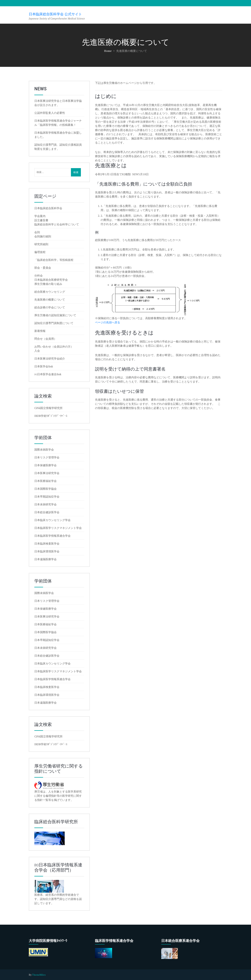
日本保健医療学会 (45, 465)
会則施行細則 (43, 236)
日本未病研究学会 (45, 504)
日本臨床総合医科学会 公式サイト (55, 14)
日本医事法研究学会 (47, 473)
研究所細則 (41, 244)
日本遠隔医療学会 (45, 559)
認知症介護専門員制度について (54, 323)
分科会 (39, 275)
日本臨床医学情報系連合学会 (52, 536)
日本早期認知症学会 (47, 497)
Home (108, 51)
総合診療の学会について (50, 307)
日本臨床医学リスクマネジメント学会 (58, 528)
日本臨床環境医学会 (47, 551)
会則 (37, 232)
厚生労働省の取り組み (48, 284)
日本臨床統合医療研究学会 (51, 280)
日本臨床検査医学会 (47, 544)
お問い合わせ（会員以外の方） (54, 347)
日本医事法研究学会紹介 (50, 359)
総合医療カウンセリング (50, 292)
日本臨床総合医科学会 (48, 208)
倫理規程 (40, 252)
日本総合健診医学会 (47, 512)
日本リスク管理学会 (47, 457)
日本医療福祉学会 (45, 481)
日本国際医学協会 (45, 489)
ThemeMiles (39, 975)
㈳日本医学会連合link (48, 374)
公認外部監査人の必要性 (50, 113)
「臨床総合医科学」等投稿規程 (54, 260)
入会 (37, 351)
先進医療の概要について (50, 300)
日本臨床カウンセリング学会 (52, 520)
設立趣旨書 (41, 220)
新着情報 (40, 331)
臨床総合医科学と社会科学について (57, 224)
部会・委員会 (43, 268)
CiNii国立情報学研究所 (48, 408)
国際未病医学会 (44, 450)
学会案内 (40, 216)
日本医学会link (44, 366)
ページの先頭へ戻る (108, 322)
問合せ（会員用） (45, 339)
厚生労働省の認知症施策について (55, 315)
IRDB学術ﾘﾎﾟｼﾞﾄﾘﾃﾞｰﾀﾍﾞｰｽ (51, 416)
